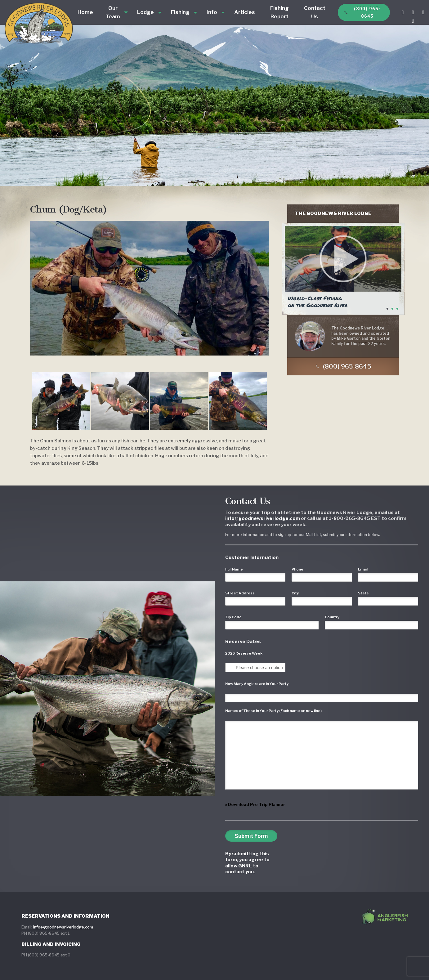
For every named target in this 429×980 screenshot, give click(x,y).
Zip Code (233, 617)
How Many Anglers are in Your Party (257, 684)
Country (332, 617)
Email (363, 569)
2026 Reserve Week (244, 653)
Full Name (234, 569)
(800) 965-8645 (362, 12)
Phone (297, 569)
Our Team (113, 12)
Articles (245, 12)
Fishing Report (279, 12)
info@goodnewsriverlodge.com (63, 927)
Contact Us (315, 12)
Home (85, 12)
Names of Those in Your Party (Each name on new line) (273, 711)
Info (212, 12)
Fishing (180, 12)
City (295, 593)
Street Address (240, 593)
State (363, 593)
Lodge (145, 12)
